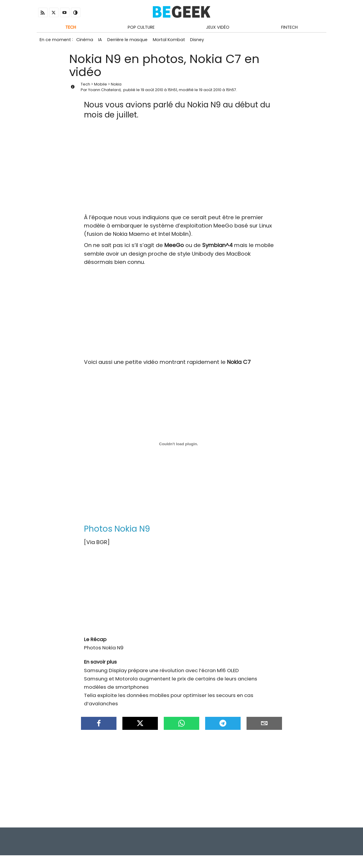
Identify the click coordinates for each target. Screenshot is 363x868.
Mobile (101, 86)
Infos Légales (256, 844)
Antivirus (316, 853)
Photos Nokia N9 (104, 650)
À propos (315, 844)
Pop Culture (141, 28)
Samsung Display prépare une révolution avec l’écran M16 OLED (161, 672)
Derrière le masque (130, 41)
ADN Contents (301, 862)
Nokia (116, 86)
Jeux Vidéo (218, 28)
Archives (294, 853)
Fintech (289, 28)
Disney (201, 41)
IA (102, 41)
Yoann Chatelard (104, 92)
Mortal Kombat (172, 41)
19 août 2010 (152, 92)
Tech (71, 28)
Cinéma (85, 41)
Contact (288, 844)
